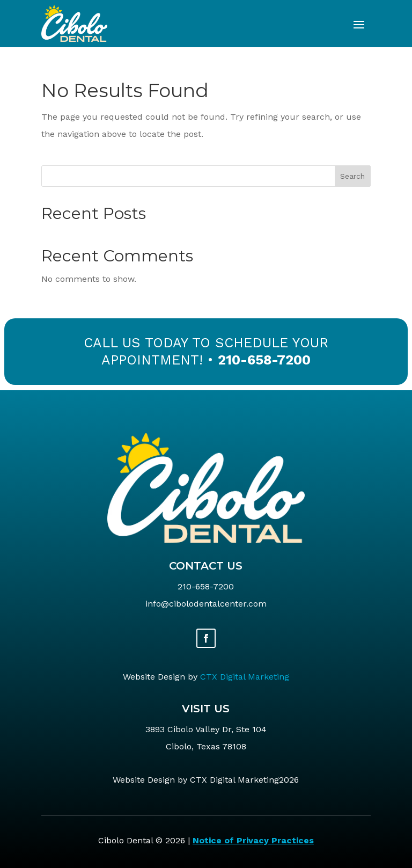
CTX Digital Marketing (245, 677)
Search (352, 176)
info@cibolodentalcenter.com (206, 604)
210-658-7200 (264, 360)
